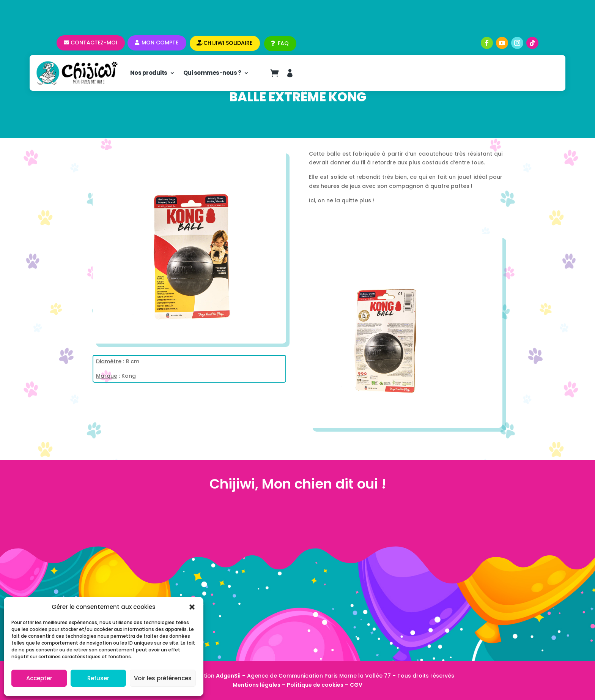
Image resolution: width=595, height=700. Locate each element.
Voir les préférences (163, 678)
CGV (356, 685)
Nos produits (149, 73)
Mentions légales (257, 685)
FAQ (283, 43)
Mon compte (160, 43)
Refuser (98, 678)
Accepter (39, 678)
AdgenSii (228, 676)
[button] (192, 607)
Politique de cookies (315, 685)
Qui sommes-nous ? (212, 73)
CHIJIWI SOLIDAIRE (228, 43)
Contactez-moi (94, 43)
